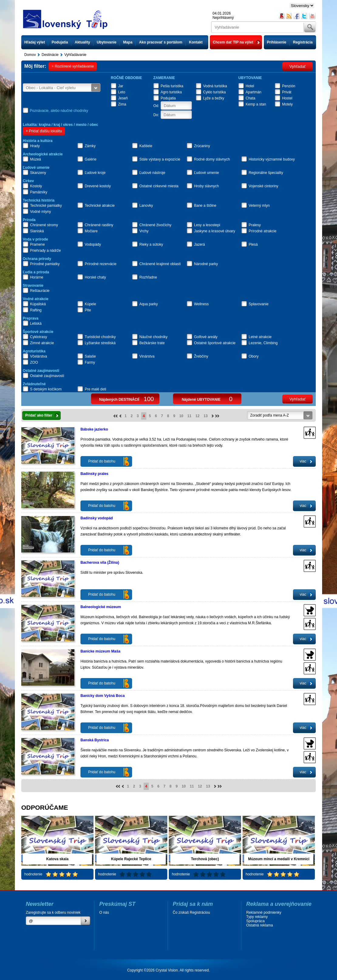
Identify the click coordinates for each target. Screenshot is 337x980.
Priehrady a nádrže (45, 251)
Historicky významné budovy (272, 159)
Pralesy (255, 225)
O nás (104, 912)
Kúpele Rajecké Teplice (131, 859)
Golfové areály (206, 337)
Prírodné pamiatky (45, 264)
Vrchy (144, 231)
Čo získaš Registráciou (191, 912)
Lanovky (146, 206)
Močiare (91, 231)
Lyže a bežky (214, 98)
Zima (122, 104)
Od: (156, 106)
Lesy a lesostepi (207, 225)
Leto (122, 92)
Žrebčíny (201, 356)
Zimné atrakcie (42, 343)
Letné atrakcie (260, 337)
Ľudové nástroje (152, 173)
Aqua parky (149, 304)
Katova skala (57, 859)
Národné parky (206, 264)
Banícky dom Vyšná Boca (103, 696)
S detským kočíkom (46, 389)
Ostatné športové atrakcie (215, 343)
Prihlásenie (277, 42)
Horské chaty (95, 277)
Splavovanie (259, 304)
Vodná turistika (215, 86)
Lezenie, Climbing (263, 343)
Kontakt (196, 42)
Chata (250, 98)
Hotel (250, 86)
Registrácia (303, 42)
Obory (254, 356)
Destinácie (50, 55)
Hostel (287, 98)
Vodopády (93, 244)
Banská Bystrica (95, 740)
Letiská (36, 324)
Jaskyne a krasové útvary (214, 231)
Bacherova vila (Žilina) (100, 563)
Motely (287, 104)
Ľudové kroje (95, 173)
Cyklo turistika (214, 92)
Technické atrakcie (100, 206)
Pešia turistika (172, 86)
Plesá (253, 244)
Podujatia (60, 42)
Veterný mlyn (259, 206)
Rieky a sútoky (151, 244)
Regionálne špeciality (266, 173)
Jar (121, 86)
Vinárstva (147, 356)
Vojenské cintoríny (263, 186)
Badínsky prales (94, 474)
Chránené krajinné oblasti (160, 264)
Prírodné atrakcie (262, 231)
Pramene (37, 244)
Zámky (90, 146)
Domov (30, 55)
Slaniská (37, 231)
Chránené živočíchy (155, 225)
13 (206, 416)
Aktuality (82, 42)
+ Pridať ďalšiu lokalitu (44, 131)
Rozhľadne (148, 277)
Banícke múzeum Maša (100, 651)
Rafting (36, 310)
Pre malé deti (95, 389)
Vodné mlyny (41, 212)
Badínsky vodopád (97, 518)
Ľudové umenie (206, 173)
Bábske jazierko (94, 429)
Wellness (201, 304)
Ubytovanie (107, 42)
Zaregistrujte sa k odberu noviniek (53, 912)
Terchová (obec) (205, 859)
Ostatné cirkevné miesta (159, 186)
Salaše (90, 356)
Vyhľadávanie (75, 55)
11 (189, 416)
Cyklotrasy (39, 337)
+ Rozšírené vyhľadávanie (73, 66)
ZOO (34, 362)
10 (181, 416)
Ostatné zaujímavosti (47, 376)
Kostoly (36, 186)
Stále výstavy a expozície (160, 159)
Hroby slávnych (206, 186)
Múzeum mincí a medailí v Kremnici (279, 859)
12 (197, 416)
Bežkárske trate (152, 343)
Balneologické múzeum (101, 607)
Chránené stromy (44, 225)
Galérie (91, 159)
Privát (287, 92)
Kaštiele (146, 146)
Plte (88, 310)
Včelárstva (39, 356)
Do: (156, 115)
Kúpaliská (38, 304)
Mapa (128, 42)
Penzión (289, 86)
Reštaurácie (40, 291)
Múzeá (36, 159)
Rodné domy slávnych (212, 159)
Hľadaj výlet (35, 42)
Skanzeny (38, 173)
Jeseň (123, 98)
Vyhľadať (298, 66)
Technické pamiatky (46, 206)
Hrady (35, 146)
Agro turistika (171, 92)
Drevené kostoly (98, 186)
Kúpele (90, 304)
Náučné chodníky (153, 337)
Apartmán (254, 92)
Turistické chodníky (100, 337)
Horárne (37, 277)
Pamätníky (39, 192)
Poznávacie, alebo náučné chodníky (59, 111)
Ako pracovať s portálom (161, 42)
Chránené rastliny (99, 225)
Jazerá (199, 244)
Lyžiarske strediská (100, 343)
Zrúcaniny (202, 146)
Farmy (90, 362)
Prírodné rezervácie (101, 264)
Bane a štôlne (205, 206)
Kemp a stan (256, 104)
